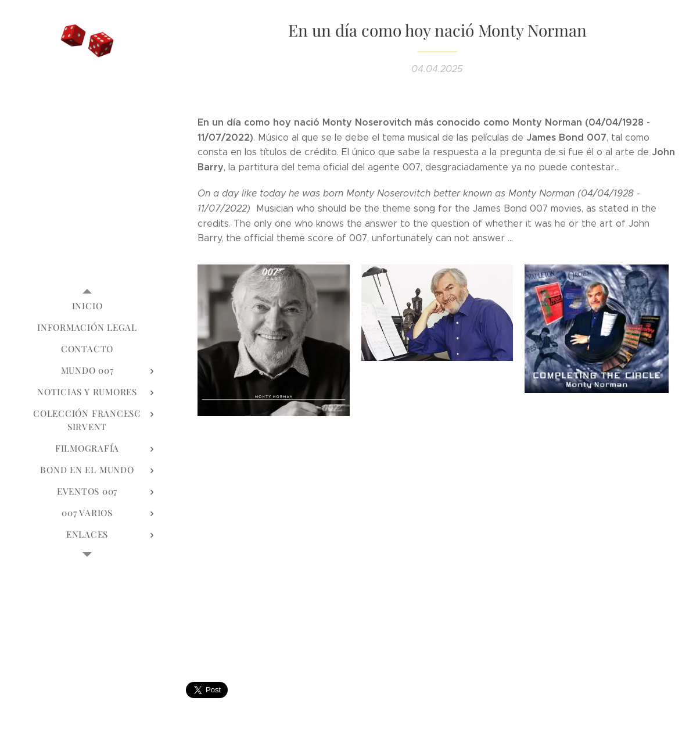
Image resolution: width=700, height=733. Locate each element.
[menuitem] (87, 306)
